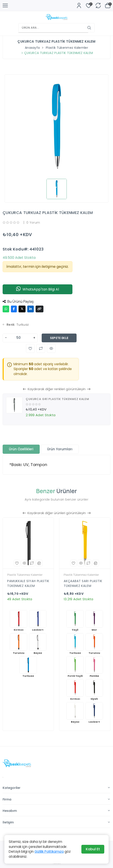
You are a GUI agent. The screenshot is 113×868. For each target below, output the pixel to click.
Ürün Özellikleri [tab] (21, 449)
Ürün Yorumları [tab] (60, 449)
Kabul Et (93, 849)
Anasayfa (32, 48)
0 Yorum (33, 223)
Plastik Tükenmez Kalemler (67, 48)
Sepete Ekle (59, 338)
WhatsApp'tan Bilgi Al (38, 289)
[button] (30, 348)
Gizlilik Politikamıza (49, 851)
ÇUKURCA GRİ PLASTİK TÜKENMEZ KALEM (57, 399)
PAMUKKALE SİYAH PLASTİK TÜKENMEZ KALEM (28, 583)
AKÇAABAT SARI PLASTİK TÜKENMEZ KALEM (83, 583)
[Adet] (20, 338)
